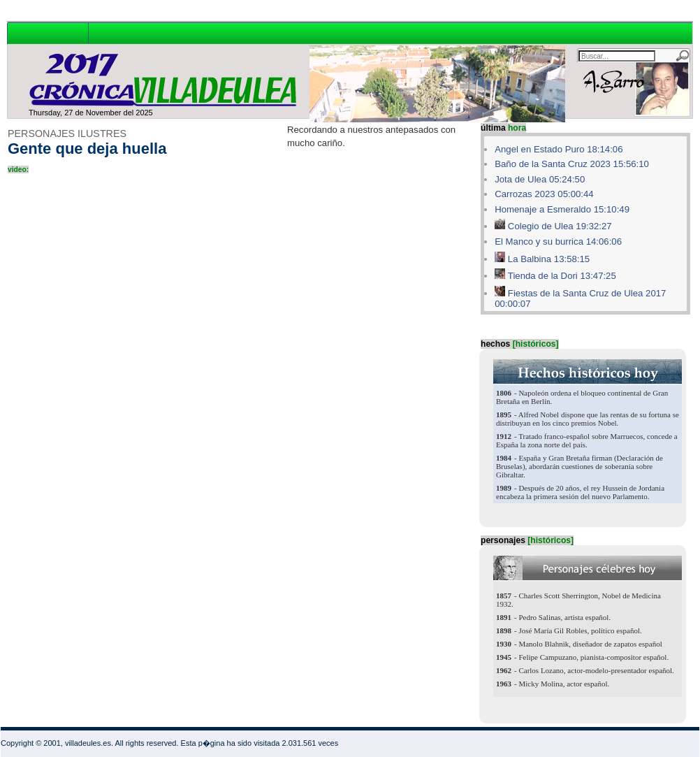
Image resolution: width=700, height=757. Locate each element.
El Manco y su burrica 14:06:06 (558, 241)
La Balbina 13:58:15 (549, 259)
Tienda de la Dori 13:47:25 (562, 276)
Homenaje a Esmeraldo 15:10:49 (562, 209)
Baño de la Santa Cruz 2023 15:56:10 (572, 164)
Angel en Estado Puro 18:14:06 (559, 149)
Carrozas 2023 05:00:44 (544, 194)
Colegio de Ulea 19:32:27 (560, 226)
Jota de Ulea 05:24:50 (540, 179)
